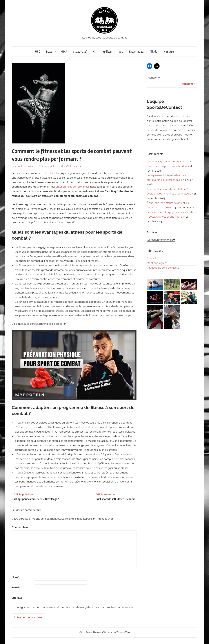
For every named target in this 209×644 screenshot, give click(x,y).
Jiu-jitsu (107, 52)
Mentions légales (157, 263)
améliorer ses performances (73, 187)
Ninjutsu (169, 52)
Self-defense (75, 166)
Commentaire (21, 527)
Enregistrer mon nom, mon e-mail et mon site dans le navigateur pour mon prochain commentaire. (75, 607)
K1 (94, 52)
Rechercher (154, 78)
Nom (15, 577)
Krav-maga (136, 52)
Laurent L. (49, 166)
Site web (17, 598)
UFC (38, 52)
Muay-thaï (80, 52)
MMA (64, 52)
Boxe (51, 52)
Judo (120, 52)
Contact (151, 258)
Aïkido (154, 52)
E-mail (16, 587)
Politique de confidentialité (163, 268)
